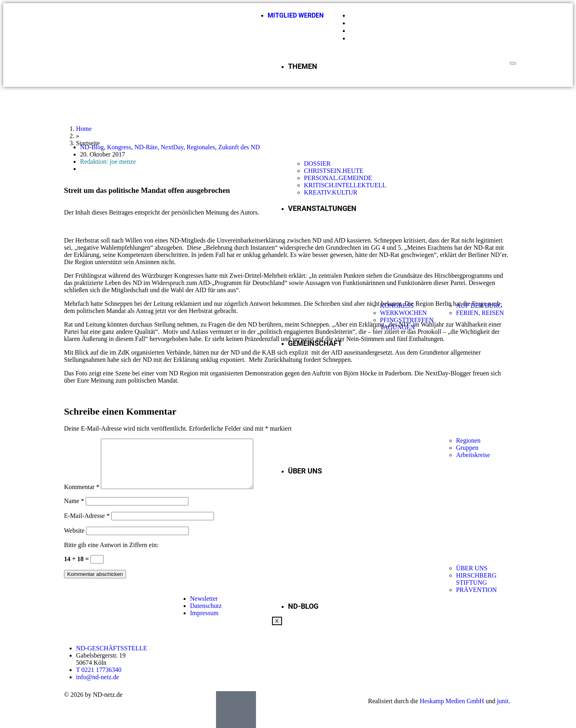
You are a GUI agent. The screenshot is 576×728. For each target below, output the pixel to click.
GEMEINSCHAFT (315, 343)
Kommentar (82, 496)
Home (84, 129)
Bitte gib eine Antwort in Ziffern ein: (111, 555)
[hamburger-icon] (513, 63)
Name (74, 510)
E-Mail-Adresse (87, 525)
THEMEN (303, 66)
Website (74, 540)
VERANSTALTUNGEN (322, 208)
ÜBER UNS (305, 471)
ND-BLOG (303, 606)
